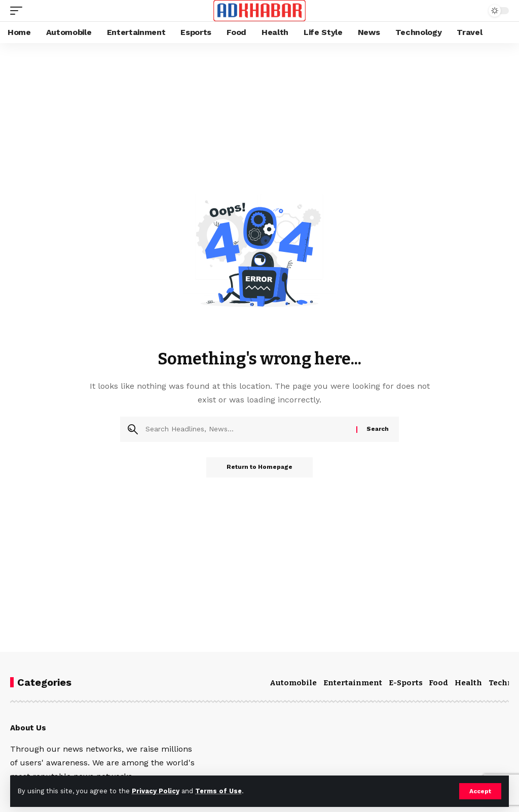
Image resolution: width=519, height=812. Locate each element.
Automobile (293, 683)
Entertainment (353, 683)
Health (468, 683)
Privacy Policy (156, 791)
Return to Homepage (259, 467)
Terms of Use (218, 791)
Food (438, 683)
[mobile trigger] (19, 11)
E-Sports (406, 683)
